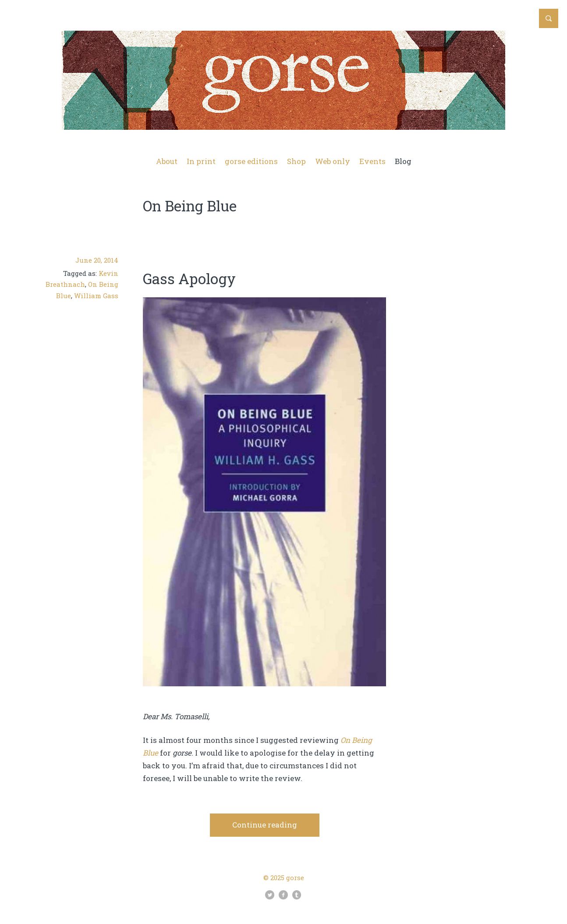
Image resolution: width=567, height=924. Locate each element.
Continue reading (265, 825)
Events (372, 161)
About (167, 161)
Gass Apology (189, 278)
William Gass (96, 296)
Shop (296, 161)
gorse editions (251, 161)
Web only (333, 161)
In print (201, 161)
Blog (403, 161)
